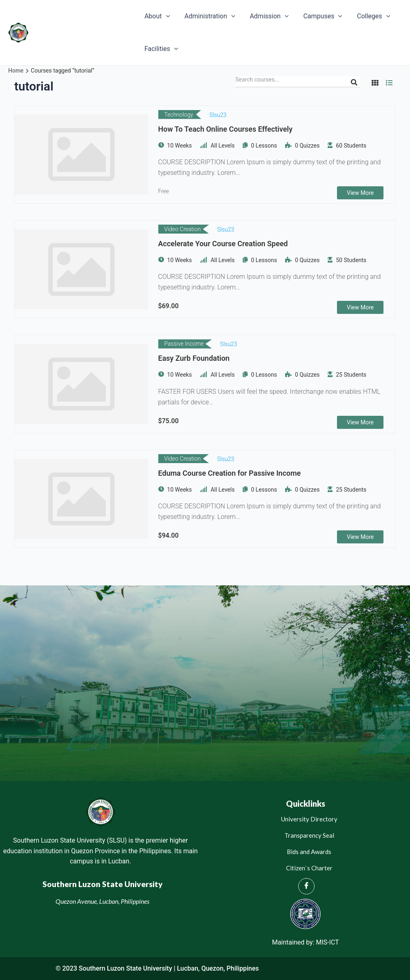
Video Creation (183, 229)
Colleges (366, 16)
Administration (207, 16)
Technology (179, 115)
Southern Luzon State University (82, 32)
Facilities (161, 49)
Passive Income (184, 344)
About (156, 16)
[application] (165, 16)
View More (360, 193)
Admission (265, 16)
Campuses (317, 16)
